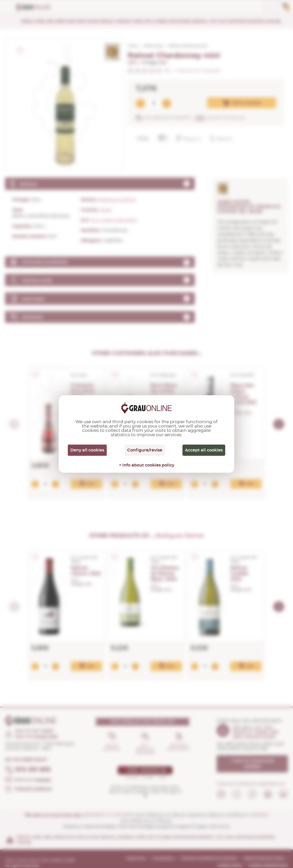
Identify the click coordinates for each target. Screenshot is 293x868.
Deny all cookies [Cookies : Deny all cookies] (87, 450)
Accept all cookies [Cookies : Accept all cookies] (204, 450)
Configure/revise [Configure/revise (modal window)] (145, 450)
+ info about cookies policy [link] (147, 465)
